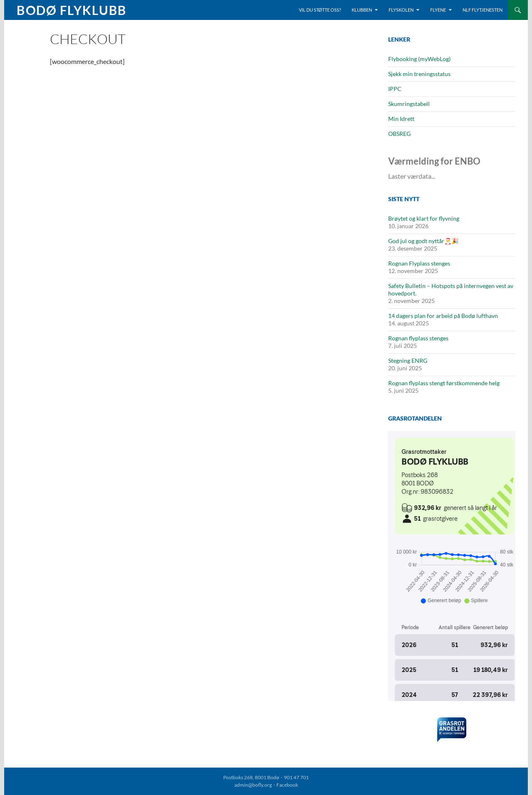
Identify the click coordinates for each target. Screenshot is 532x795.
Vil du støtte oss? (320, 10)
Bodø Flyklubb (72, 10)
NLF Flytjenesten (483, 10)
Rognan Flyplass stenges (419, 263)
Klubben (362, 10)
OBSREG (399, 134)
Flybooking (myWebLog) (419, 59)
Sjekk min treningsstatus (419, 74)
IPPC (395, 89)
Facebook (287, 785)
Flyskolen (401, 10)
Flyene (438, 10)
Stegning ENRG (408, 361)
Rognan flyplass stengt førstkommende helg (444, 383)
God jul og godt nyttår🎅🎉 (423, 241)
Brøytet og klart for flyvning (424, 218)
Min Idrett (401, 119)
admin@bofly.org (253, 785)
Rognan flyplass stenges (418, 338)
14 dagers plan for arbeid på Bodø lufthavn (443, 316)
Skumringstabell (409, 104)
